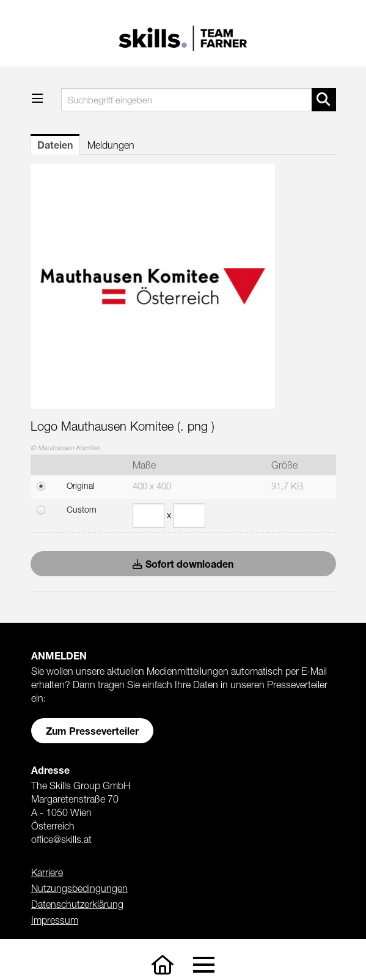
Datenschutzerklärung (77, 904)
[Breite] (148, 516)
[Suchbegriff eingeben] (199, 100)
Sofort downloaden (183, 564)
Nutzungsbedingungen (79, 888)
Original (81, 485)
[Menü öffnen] (38, 98)
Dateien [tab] (55, 145)
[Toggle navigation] (204, 965)
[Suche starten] (324, 100)
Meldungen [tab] (111, 145)
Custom (82, 509)
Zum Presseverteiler (92, 731)
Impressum (55, 920)
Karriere (47, 872)
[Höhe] (189, 516)
